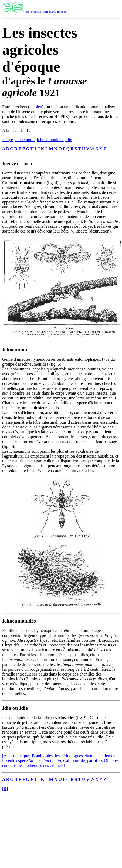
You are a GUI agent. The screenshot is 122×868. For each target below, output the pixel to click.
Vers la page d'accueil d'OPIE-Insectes (45, 12)
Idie (69, 140)
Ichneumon (25, 140)
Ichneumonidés (50, 140)
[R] (5, 789)
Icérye (8, 140)
